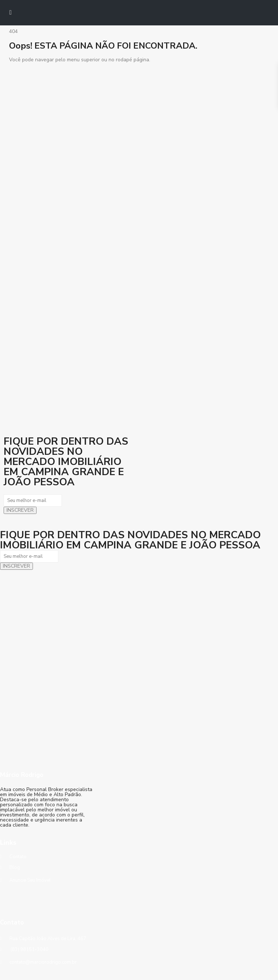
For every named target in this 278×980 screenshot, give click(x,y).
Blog (15, 868)
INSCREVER (20, 510)
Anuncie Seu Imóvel (30, 880)
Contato (18, 857)
